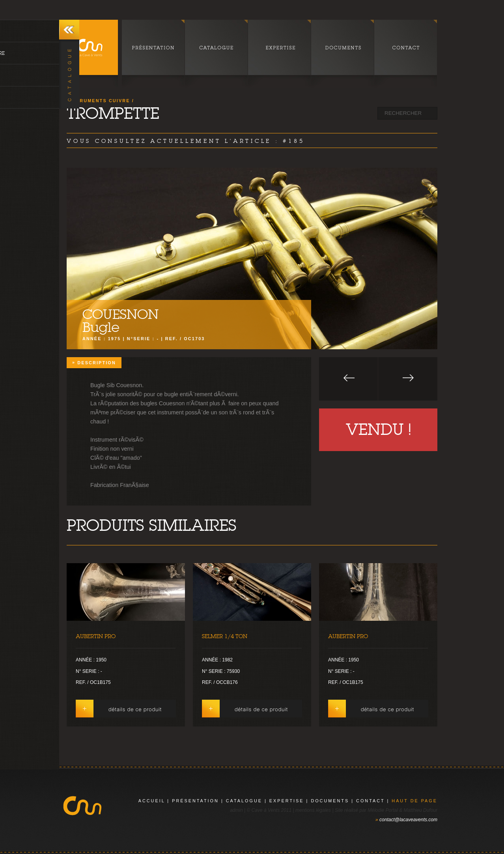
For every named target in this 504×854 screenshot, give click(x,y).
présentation (195, 801)
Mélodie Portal (383, 810)
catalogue (244, 801)
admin (236, 810)
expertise (287, 801)
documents (330, 801)
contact (370, 801)
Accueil (152, 801)
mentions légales (313, 810)
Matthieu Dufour (421, 810)
